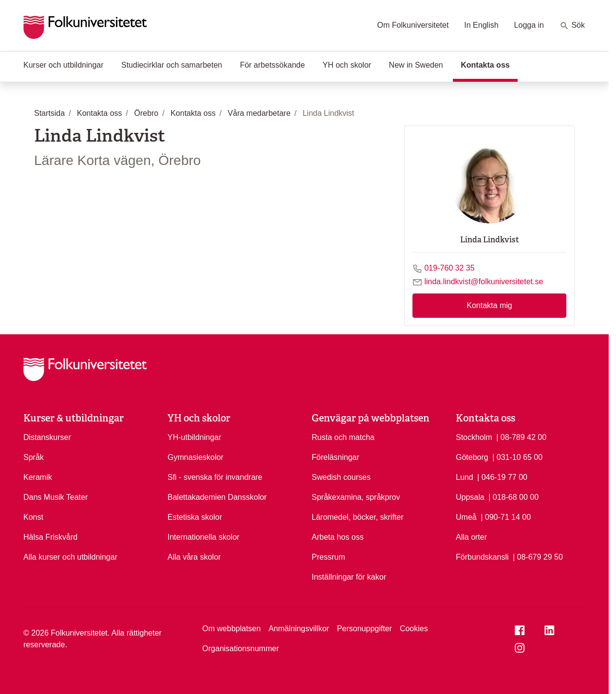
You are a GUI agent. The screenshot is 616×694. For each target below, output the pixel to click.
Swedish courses (341, 477)
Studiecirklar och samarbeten (172, 65)
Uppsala (470, 497)
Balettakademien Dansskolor (217, 497)
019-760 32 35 (449, 268)
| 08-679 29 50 (538, 556)
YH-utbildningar (194, 437)
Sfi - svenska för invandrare (215, 477)
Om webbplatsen (231, 629)
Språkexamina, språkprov (356, 497)
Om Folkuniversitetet (413, 25)
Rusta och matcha (343, 437)
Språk (34, 457)
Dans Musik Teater (56, 497)
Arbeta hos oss (338, 537)
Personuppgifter (364, 629)
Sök (572, 26)
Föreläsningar (336, 457)
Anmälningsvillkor (299, 629)
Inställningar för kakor (349, 577)
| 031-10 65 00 (517, 457)
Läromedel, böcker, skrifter (358, 517)
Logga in (529, 25)
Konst (33, 517)
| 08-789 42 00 (521, 437)
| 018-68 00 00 (513, 496)
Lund (465, 477)
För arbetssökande (272, 65)
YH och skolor (347, 65)
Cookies (414, 629)
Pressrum (328, 557)
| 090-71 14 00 (506, 516)
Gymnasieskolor (196, 457)
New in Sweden (416, 65)
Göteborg (472, 457)
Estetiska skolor (195, 517)
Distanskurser (47, 437)
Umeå (466, 517)
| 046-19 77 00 (502, 476)
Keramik (38, 477)
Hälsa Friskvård (50, 537)
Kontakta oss (489, 64)
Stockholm (474, 437)
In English (481, 25)
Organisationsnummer (240, 648)
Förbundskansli (482, 557)
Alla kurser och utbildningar (70, 557)
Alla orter (471, 537)
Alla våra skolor (194, 557)
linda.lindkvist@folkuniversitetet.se (484, 282)
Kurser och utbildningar (64, 65)
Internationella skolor (204, 537)
